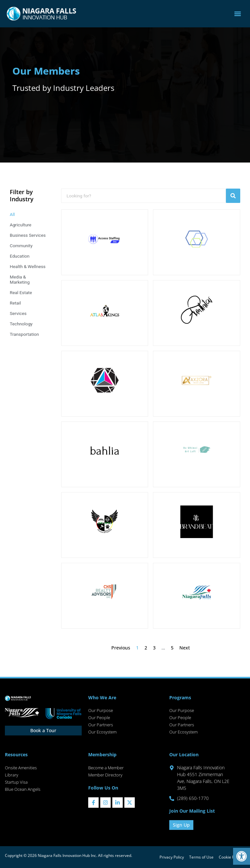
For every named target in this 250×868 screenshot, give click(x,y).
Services (18, 313)
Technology (21, 324)
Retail (15, 303)
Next (185, 648)
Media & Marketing (20, 279)
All (12, 214)
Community (21, 246)
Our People (99, 718)
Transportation (24, 334)
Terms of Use (201, 857)
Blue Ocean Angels (23, 789)
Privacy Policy (172, 857)
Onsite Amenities (21, 768)
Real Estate (21, 292)
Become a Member (106, 768)
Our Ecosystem (102, 732)
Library (12, 775)
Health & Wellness (28, 266)
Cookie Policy (231, 857)
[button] (242, 856)
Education (20, 256)
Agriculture (21, 225)
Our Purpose (101, 710)
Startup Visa (16, 782)
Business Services (28, 235)
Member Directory (105, 775)
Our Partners (101, 725)
